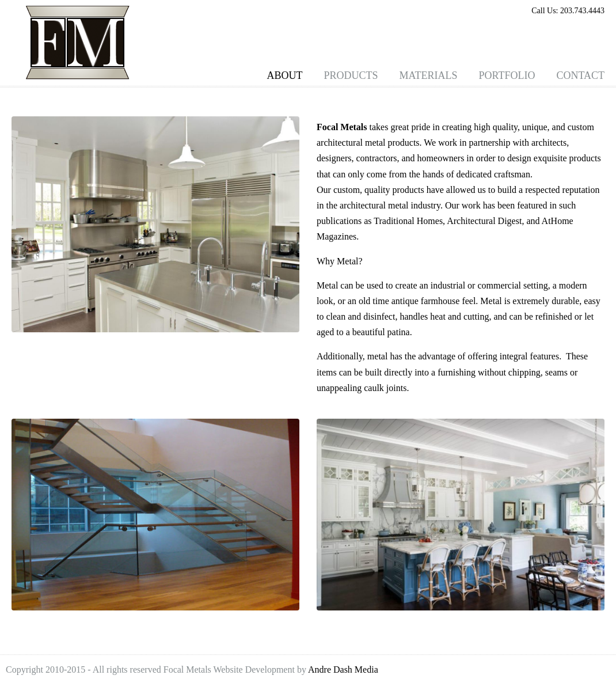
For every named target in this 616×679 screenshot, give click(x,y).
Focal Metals (78, 43)
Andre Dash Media (343, 669)
